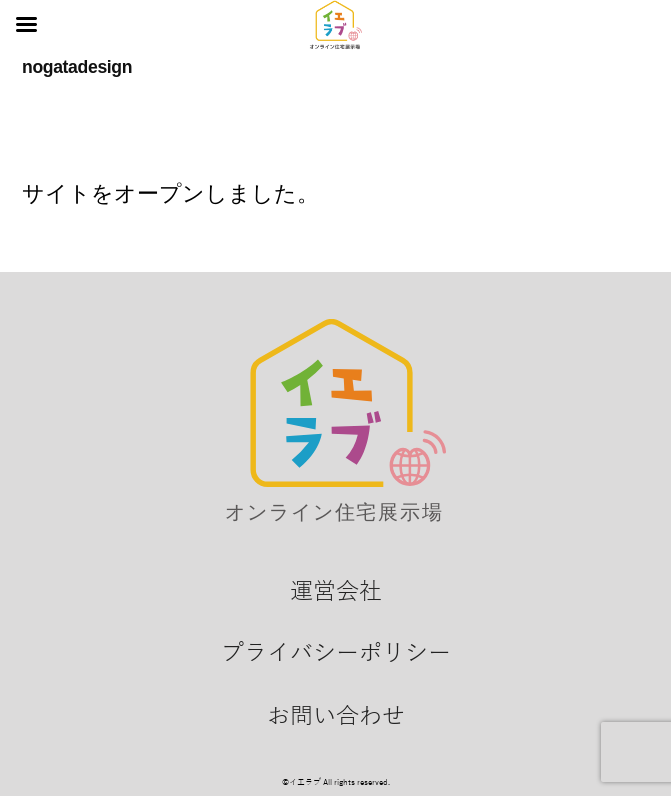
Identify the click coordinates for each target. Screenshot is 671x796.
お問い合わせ (336, 716)
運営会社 (336, 591)
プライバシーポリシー (336, 653)
